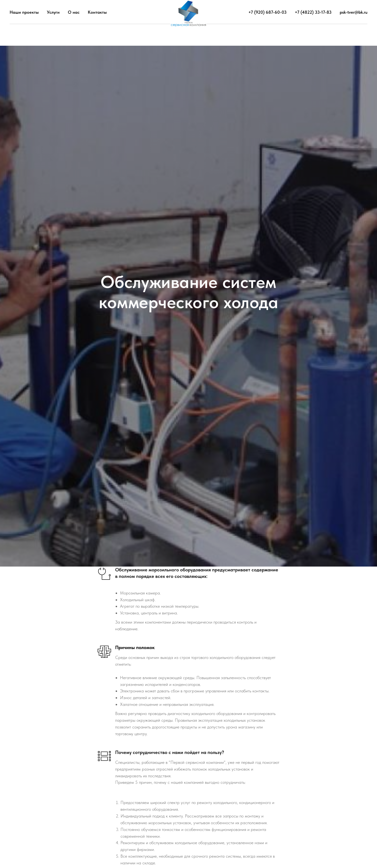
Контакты (97, 12)
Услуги (53, 12)
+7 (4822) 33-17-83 (313, 12)
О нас (74, 12)
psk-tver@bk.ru (354, 12)
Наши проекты (24, 12)
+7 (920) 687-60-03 (267, 12)
